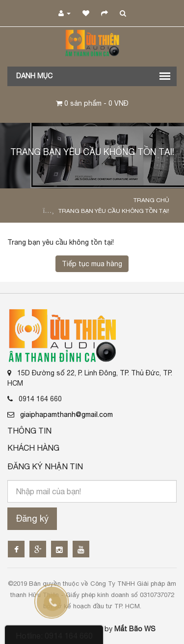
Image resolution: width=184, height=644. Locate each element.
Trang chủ (151, 200)
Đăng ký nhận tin (45, 466)
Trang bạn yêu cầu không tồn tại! (114, 211)
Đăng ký (32, 518)
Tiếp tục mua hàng (92, 264)
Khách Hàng (33, 448)
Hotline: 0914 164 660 (54, 636)
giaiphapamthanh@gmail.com (60, 414)
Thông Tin (29, 431)
